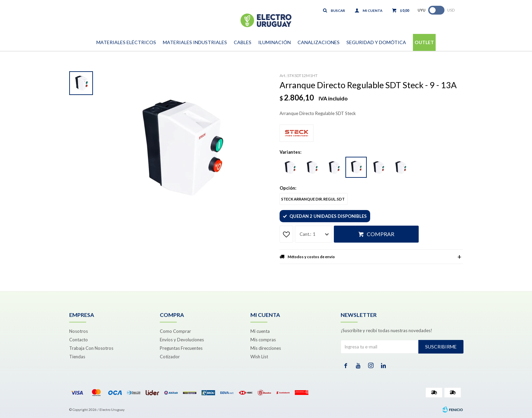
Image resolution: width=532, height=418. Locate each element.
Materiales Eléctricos (126, 42)
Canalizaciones (319, 42)
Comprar (381, 234)
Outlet (424, 42)
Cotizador (170, 357)
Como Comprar (175, 331)
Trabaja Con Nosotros (91, 348)
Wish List (259, 357)
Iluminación (274, 42)
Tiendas (77, 357)
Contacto (79, 340)
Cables (243, 42)
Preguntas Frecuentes (181, 348)
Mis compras (263, 340)
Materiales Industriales (195, 42)
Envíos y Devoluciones (182, 340)
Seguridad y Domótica (376, 42)
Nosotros (79, 331)
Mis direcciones (266, 348)
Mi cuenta (260, 331)
